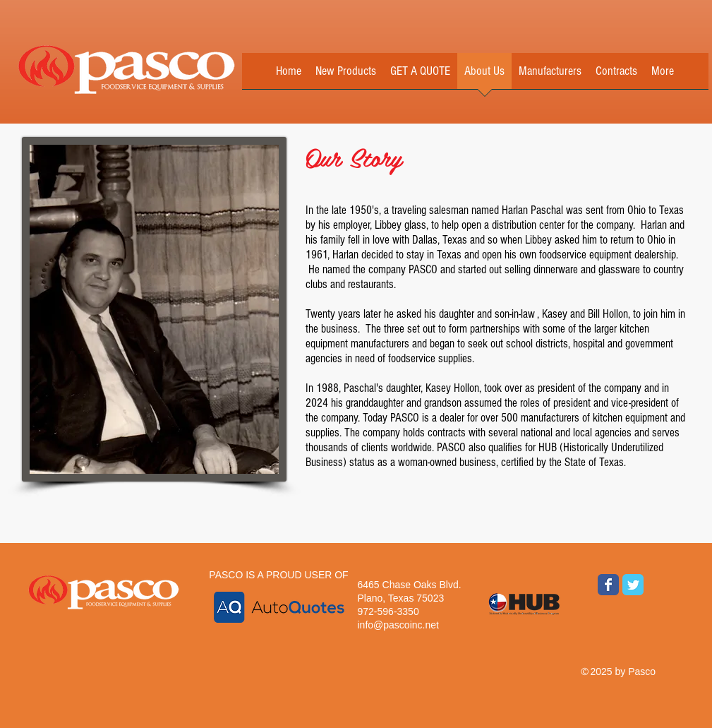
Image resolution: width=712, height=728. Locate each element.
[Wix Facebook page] (608, 585)
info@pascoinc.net (398, 625)
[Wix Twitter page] (633, 585)
